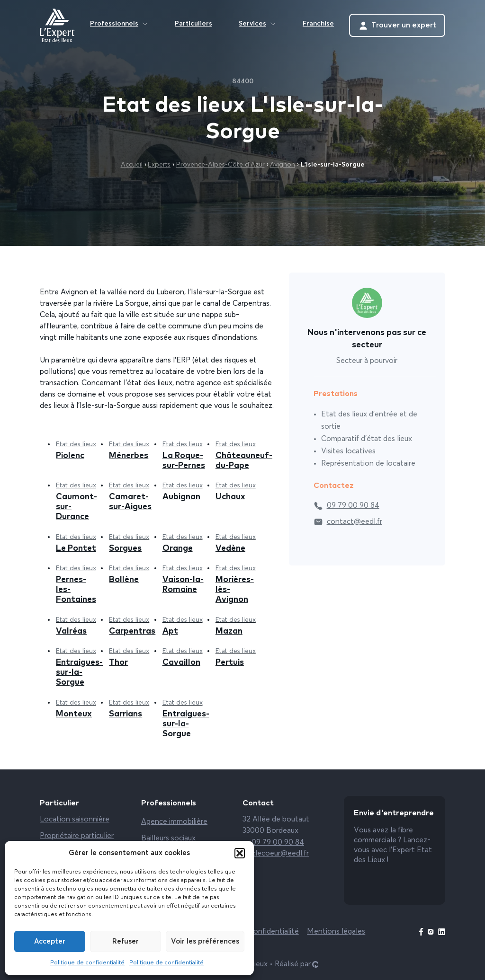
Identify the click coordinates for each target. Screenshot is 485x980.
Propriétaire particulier (77, 836)
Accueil (132, 165)
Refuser (126, 941)
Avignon (283, 165)
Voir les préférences (205, 941)
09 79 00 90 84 (346, 506)
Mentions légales (336, 932)
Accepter (50, 941)
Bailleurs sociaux (168, 839)
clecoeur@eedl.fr (276, 854)
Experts (159, 165)
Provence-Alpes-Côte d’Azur (220, 165)
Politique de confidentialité (87, 963)
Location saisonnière (75, 820)
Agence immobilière (174, 822)
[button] (240, 853)
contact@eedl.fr (348, 522)
